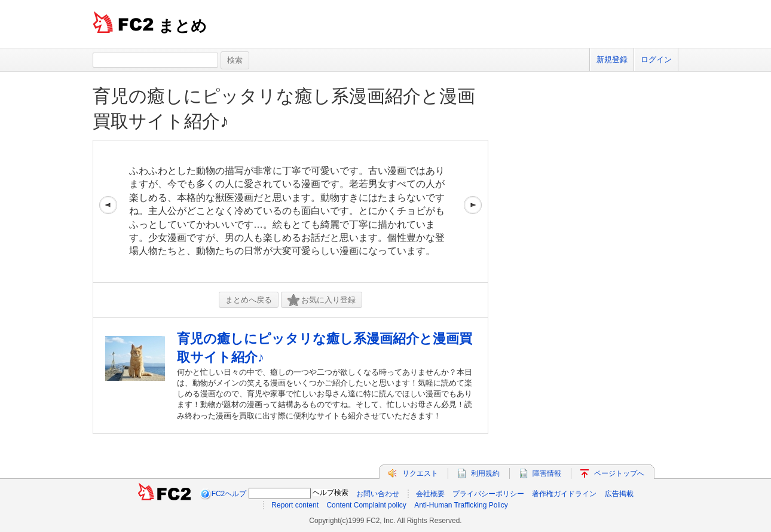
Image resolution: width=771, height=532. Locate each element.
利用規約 (485, 473)
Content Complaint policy (366, 505)
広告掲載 (619, 494)
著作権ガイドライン (564, 494)
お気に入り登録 (322, 300)
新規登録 (612, 59)
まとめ (183, 26)
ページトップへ (619, 473)
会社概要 (430, 494)
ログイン (656, 59)
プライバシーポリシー (488, 494)
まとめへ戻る (249, 300)
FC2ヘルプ (229, 494)
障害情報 (547, 473)
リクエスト (420, 473)
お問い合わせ (378, 494)
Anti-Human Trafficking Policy (461, 505)
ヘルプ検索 (331, 493)
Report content (295, 505)
